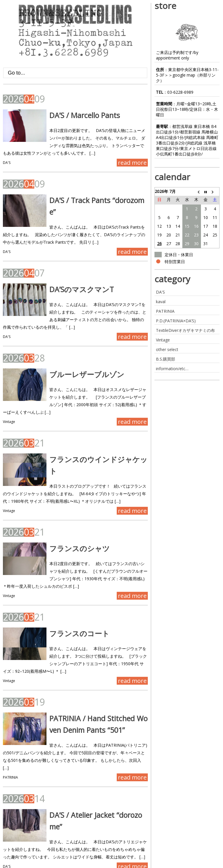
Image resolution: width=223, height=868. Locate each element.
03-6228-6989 (180, 92)
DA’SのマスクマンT (74, 278)
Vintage (9, 403)
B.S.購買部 (166, 359)
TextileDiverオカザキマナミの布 (185, 330)
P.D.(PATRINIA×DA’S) (176, 321)
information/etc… (172, 369)
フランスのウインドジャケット (94, 440)
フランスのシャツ (72, 525)
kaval (161, 302)
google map (184, 75)
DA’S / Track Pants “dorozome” (92, 200)
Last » (72, 845)
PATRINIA (10, 739)
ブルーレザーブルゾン (79, 363)
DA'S (7, 163)
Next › (52, 845)
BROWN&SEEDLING (23, 864)
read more (132, 163)
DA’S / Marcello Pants (77, 115)
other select (167, 349)
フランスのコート (72, 610)
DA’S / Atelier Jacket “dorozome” (94, 777)
